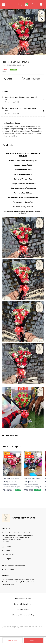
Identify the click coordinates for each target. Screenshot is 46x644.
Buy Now (33, 640)
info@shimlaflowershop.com (15, 566)
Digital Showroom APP (27, 626)
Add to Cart (12, 640)
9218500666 (10, 569)
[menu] (4, 5)
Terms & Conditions (16, 628)
